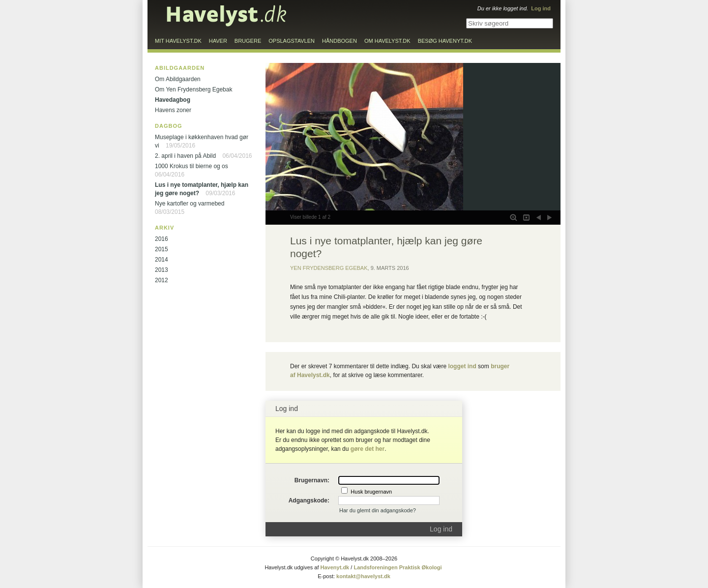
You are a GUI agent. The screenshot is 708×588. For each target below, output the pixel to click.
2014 (162, 260)
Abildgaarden (180, 68)
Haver (218, 41)
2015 (162, 249)
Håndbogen (339, 41)
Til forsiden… (227, 16)
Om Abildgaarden (178, 79)
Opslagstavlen (292, 41)
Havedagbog (173, 100)
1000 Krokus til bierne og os (192, 166)
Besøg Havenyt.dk (445, 41)
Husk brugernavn (371, 492)
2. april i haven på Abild (185, 156)
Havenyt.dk (335, 567)
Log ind (441, 529)
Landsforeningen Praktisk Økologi (398, 567)
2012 (162, 280)
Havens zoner (173, 110)
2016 (162, 239)
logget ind (462, 366)
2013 (162, 270)
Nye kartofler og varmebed (190, 204)
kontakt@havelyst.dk (363, 576)
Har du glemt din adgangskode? (378, 510)
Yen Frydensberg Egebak (329, 268)
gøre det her (368, 449)
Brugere (248, 41)
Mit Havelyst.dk (178, 41)
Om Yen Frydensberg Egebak (193, 89)
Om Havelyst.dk (387, 41)
